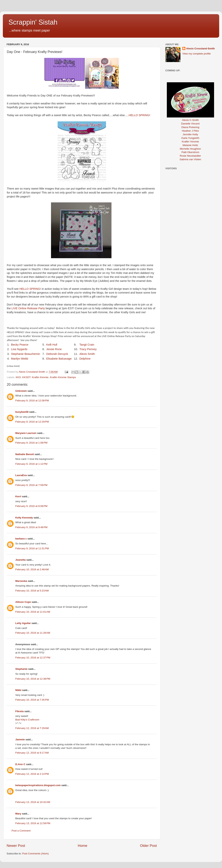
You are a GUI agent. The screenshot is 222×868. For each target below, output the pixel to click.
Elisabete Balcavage (59, 359)
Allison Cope (23, 602)
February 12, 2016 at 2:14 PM (32, 774)
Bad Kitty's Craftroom (27, 720)
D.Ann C (20, 764)
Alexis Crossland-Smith (200, 49)
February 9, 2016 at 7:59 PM (31, 485)
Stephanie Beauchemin (26, 354)
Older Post (148, 846)
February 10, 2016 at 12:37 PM (33, 658)
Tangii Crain (87, 345)
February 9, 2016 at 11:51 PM (32, 548)
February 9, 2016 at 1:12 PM (31, 464)
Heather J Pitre (190, 131)
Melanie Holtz (190, 145)
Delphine (85, 359)
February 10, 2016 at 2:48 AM (32, 569)
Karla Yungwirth (190, 138)
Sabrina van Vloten (190, 159)
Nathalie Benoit (25, 454)
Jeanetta (20, 560)
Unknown (21, 391)
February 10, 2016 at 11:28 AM (33, 633)
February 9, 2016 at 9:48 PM (31, 527)
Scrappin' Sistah (33, 22)
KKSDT (26, 377)
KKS (18, 377)
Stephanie (21, 669)
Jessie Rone (54, 349)
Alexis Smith (87, 354)
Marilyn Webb (20, 359)
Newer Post (16, 846)
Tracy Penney (88, 349)
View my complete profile (196, 54)
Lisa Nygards (19, 349)
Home (83, 846)
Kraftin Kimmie (40, 377)
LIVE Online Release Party (28, 308)
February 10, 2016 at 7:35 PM (32, 700)
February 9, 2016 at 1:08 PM (31, 443)
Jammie (20, 739)
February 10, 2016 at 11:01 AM (33, 612)
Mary (18, 814)
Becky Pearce (20, 345)
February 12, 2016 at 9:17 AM (32, 753)
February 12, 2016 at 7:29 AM (32, 728)
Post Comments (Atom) (36, 854)
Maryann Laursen (26, 433)
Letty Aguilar (23, 623)
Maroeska (21, 581)
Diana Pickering (190, 127)
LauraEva (21, 475)
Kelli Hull (52, 345)
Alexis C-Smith (190, 120)
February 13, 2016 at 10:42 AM (33, 802)
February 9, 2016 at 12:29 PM (32, 422)
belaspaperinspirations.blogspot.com (38, 785)
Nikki (18, 690)
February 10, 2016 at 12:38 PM (33, 679)
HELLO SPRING (139, 115)
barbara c (21, 539)
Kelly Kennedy (24, 518)
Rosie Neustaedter (190, 156)
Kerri (18, 496)
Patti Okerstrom (190, 152)
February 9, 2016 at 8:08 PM (31, 506)
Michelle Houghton (190, 149)
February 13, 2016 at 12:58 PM (33, 823)
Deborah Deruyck (57, 354)
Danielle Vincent (190, 124)
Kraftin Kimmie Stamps (63, 377)
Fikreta (19, 711)
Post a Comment (21, 831)
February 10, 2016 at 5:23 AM (32, 591)
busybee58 (22, 412)
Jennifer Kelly (190, 134)
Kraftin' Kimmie (190, 142)
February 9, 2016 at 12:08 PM (32, 401)
